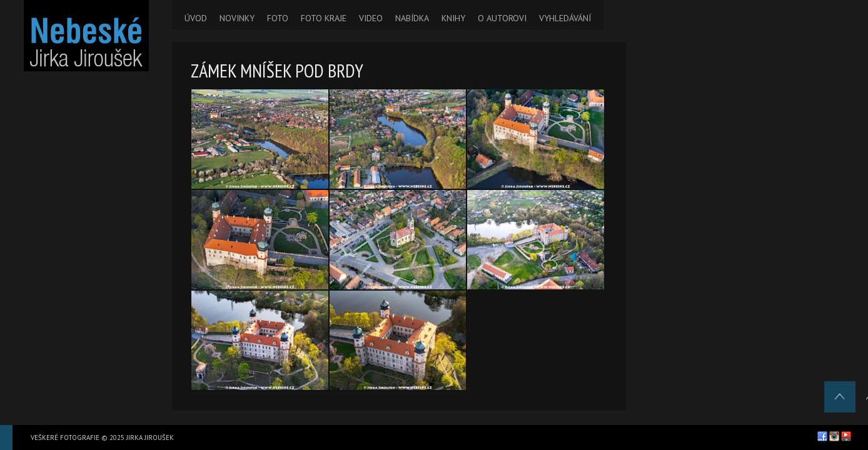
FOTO (278, 18)
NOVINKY (237, 18)
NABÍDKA (412, 18)
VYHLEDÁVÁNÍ (565, 18)
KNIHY (453, 18)
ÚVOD (196, 18)
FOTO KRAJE (324, 18)
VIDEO (371, 18)
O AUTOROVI (502, 18)
